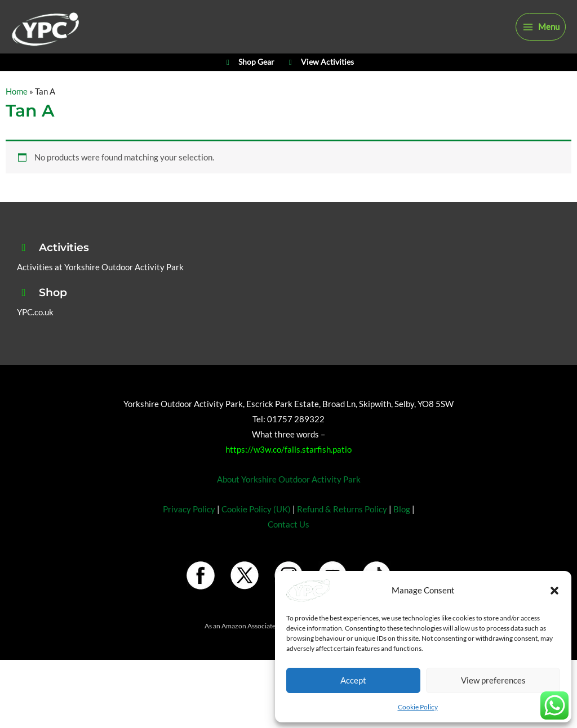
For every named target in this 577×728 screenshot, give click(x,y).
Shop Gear (249, 82)
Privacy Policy (189, 532)
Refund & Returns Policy (342, 532)
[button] (554, 591)
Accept (353, 680)
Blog (402, 532)
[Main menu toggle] (541, 35)
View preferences (493, 680)
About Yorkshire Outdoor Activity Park (289, 503)
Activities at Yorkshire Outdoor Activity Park (100, 290)
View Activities (320, 82)
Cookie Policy (418, 707)
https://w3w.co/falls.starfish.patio (288, 473)
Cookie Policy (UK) (256, 532)
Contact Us (288, 547)
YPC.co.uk (35, 335)
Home (17, 115)
